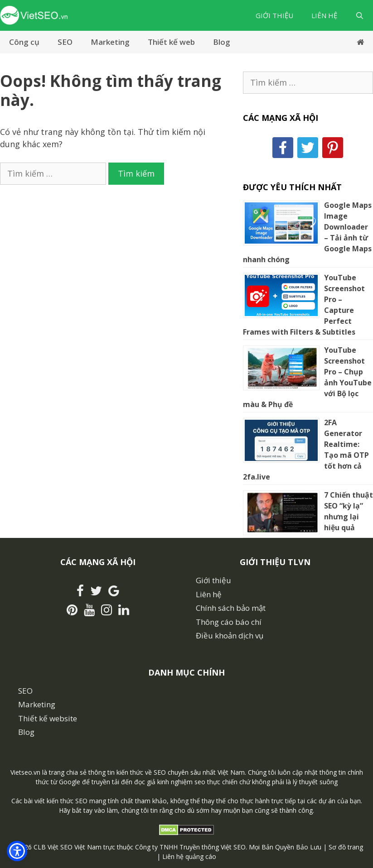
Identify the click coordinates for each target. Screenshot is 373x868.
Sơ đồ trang (346, 847)
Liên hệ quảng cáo (189, 856)
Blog (222, 42)
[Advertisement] (112, 253)
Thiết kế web (171, 42)
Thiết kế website (48, 718)
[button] (17, 851)
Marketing (110, 42)
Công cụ (24, 42)
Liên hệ (324, 15)
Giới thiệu (274, 15)
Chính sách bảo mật (231, 608)
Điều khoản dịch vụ (230, 635)
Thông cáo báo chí (229, 622)
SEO (65, 42)
